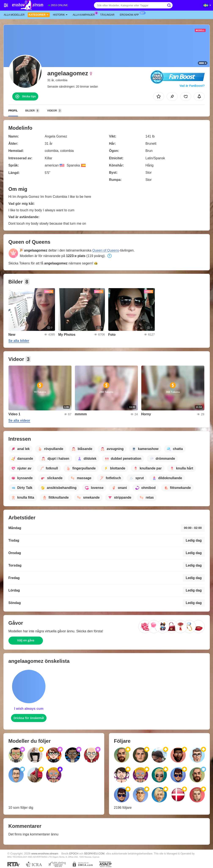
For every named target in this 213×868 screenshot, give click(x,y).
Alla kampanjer (85, 14)
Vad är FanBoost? (192, 86)
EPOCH (74, 854)
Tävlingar (107, 15)
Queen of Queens (106, 250)
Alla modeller (14, 15)
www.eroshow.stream (45, 854)
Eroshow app (130, 14)
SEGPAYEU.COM (94, 854)
